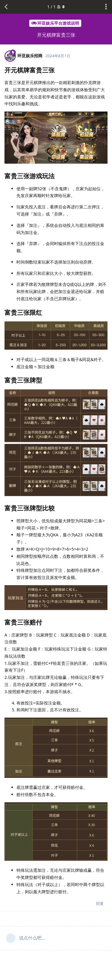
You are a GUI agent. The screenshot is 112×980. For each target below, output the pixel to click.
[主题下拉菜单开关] (106, 7)
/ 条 (56, 7)
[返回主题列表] (6, 7)
